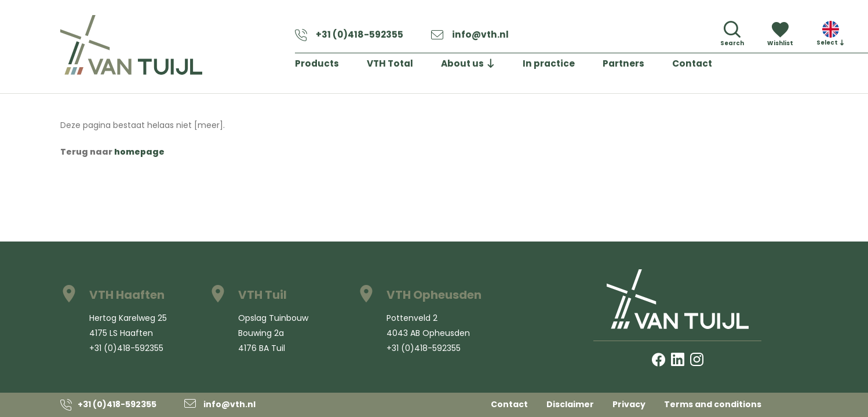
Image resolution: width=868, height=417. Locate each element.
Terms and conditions (713, 404)
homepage (139, 152)
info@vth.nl (479, 36)
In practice (563, 67)
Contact (713, 67)
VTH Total (396, 67)
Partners (641, 67)
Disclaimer (570, 404)
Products (319, 67)
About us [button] (472, 67)
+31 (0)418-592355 (353, 36)
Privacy (629, 404)
